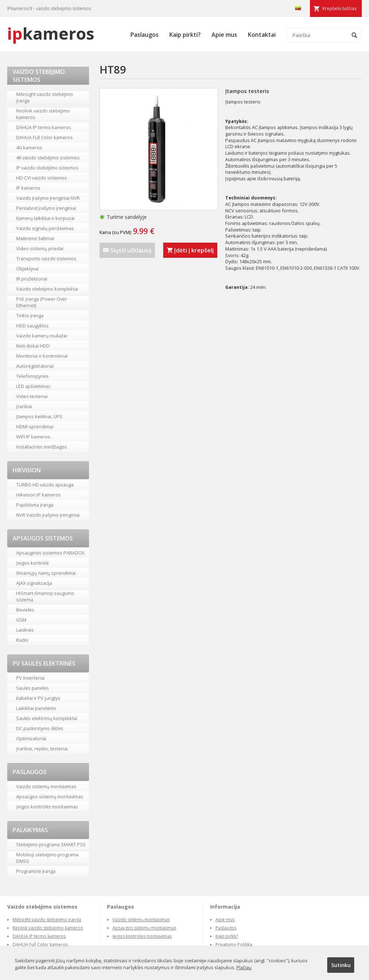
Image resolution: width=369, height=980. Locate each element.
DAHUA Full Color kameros (45, 137)
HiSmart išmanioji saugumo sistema (45, 596)
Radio (22, 640)
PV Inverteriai (30, 678)
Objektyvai (27, 269)
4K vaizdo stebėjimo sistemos (48, 158)
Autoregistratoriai (35, 366)
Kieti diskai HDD (33, 346)
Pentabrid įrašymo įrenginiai (46, 208)
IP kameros (28, 188)
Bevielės (25, 610)
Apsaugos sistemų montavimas (50, 796)
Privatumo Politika (234, 944)
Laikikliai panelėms (36, 708)
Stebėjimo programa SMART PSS (51, 844)
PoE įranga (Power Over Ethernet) (42, 302)
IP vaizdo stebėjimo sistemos (47, 168)
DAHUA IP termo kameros (44, 127)
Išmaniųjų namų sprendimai (46, 573)
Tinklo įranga (30, 315)
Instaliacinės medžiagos (42, 447)
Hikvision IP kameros (39, 495)
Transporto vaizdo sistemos (46, 259)
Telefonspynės (32, 376)
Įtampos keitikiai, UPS (39, 416)
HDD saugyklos (32, 326)
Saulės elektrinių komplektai (47, 718)
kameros (51, 33)
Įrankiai (24, 406)
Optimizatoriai (31, 738)
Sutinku (341, 965)
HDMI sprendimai (35, 427)
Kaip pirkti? (185, 35)
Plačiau (244, 967)
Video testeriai (32, 396)
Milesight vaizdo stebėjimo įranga (45, 97)
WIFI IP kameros (33, 437)
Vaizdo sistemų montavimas (46, 786)
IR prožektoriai (32, 279)
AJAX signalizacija (34, 583)
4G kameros (29, 147)
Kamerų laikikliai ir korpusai (45, 218)
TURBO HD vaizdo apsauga (45, 485)
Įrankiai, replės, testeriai (42, 749)
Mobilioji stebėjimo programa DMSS (47, 858)
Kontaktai (262, 35)
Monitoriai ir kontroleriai (42, 356)
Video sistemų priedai (40, 248)
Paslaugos (145, 35)
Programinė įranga (36, 871)
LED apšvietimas (33, 386)
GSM (21, 620)
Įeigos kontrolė (32, 563)
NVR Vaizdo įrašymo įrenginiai (48, 515)
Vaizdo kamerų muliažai (42, 336)
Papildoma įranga (35, 505)
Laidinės (25, 630)
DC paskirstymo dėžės (40, 728)
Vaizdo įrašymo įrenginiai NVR (48, 198)
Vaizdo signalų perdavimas (45, 228)
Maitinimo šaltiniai (35, 238)
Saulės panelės (33, 688)
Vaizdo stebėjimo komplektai (47, 289)
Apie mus (224, 35)
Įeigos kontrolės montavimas (47, 807)
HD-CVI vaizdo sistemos (42, 178)
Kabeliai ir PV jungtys (38, 698)
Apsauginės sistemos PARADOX (50, 553)
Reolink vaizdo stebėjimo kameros (43, 114)
